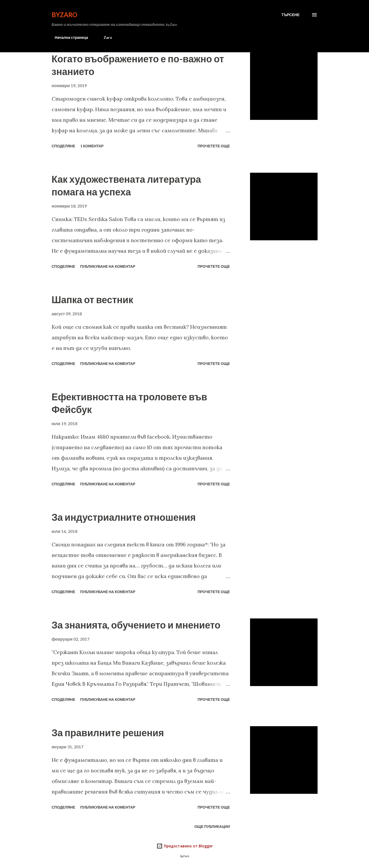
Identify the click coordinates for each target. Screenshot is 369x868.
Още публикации (212, 826)
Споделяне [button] (64, 146)
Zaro (105, 37)
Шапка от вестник (92, 299)
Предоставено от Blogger (185, 846)
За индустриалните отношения (124, 517)
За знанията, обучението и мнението (136, 625)
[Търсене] (291, 15)
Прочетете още (214, 146)
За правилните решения (108, 733)
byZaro (64, 15)
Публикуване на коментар (108, 266)
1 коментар (92, 146)
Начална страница (68, 37)
